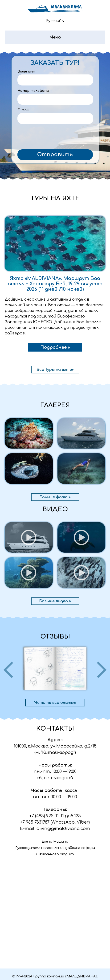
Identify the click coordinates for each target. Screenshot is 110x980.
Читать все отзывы (55, 703)
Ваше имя (26, 72)
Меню (55, 37)
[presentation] (55, 138)
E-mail (23, 110)
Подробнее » (55, 347)
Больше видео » (55, 601)
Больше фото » (55, 497)
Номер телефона (33, 91)
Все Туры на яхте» (55, 370)
